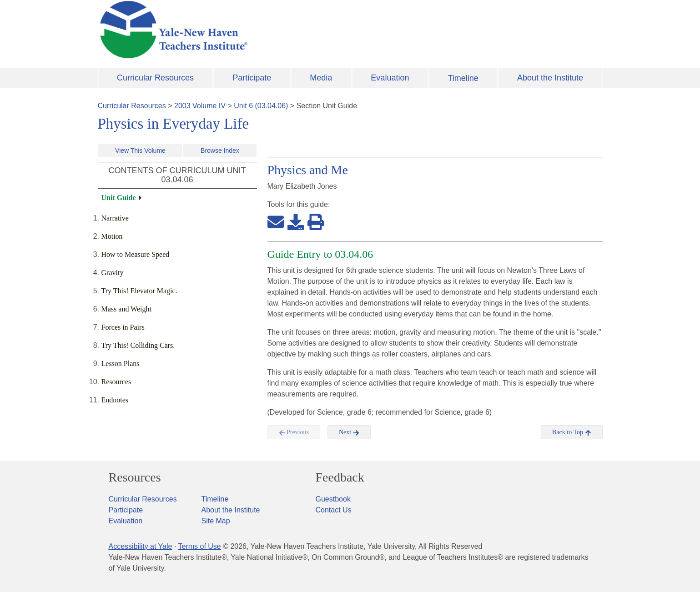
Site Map (216, 521)
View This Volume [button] (140, 151)
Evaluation (390, 78)
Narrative (115, 218)
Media (321, 78)
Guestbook (333, 499)
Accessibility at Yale (141, 546)
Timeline (463, 78)
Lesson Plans (121, 364)
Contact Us (334, 510)
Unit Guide (119, 198)
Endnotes (115, 400)
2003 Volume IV (200, 106)
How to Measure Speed (136, 254)
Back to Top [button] (572, 432)
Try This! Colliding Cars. (138, 345)
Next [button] (349, 432)
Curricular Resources (155, 78)
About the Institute (550, 78)
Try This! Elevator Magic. (139, 291)
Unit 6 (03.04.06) (261, 106)
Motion (112, 236)
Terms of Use (199, 546)
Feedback (340, 477)
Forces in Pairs (123, 327)
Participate (252, 78)
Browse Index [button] (220, 151)
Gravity (113, 273)
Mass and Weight (126, 309)
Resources (116, 382)
